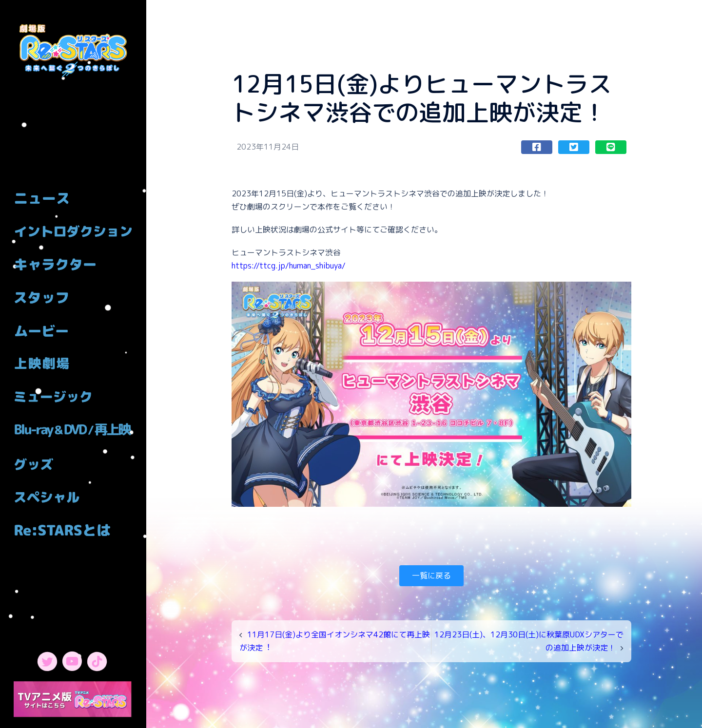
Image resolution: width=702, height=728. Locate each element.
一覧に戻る (431, 575)
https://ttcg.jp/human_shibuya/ (289, 266)
